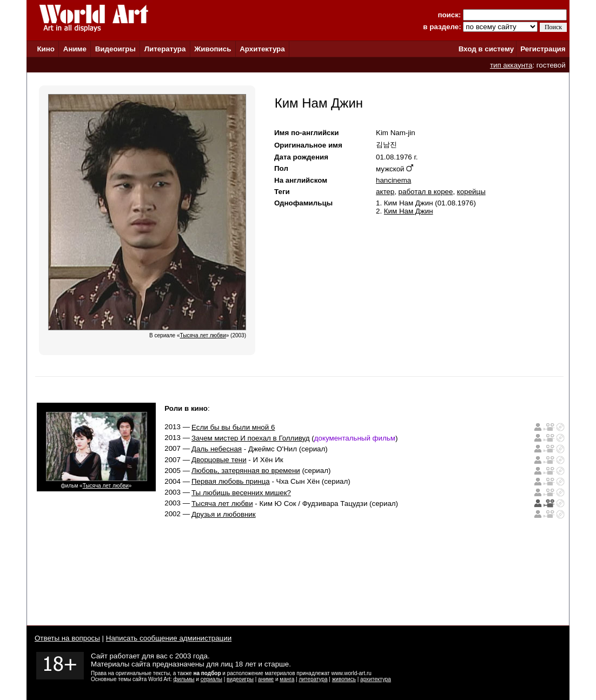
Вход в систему (486, 49)
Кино (46, 49)
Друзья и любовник (224, 514)
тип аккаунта (511, 65)
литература (313, 679)
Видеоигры (115, 49)
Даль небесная (217, 449)
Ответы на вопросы (67, 638)
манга (287, 679)
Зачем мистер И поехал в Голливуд (251, 438)
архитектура (376, 679)
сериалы (211, 679)
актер (385, 192)
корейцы (471, 192)
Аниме (75, 49)
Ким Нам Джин (409, 211)
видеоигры (240, 679)
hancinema (393, 180)
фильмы (184, 679)
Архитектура (262, 49)
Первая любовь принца (231, 481)
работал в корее (426, 192)
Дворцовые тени (219, 460)
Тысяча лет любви (106, 486)
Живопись (213, 49)
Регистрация (543, 49)
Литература (165, 49)
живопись (344, 679)
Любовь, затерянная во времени (246, 471)
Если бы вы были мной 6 (233, 427)
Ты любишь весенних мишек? (241, 493)
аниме (266, 679)
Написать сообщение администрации (169, 638)
